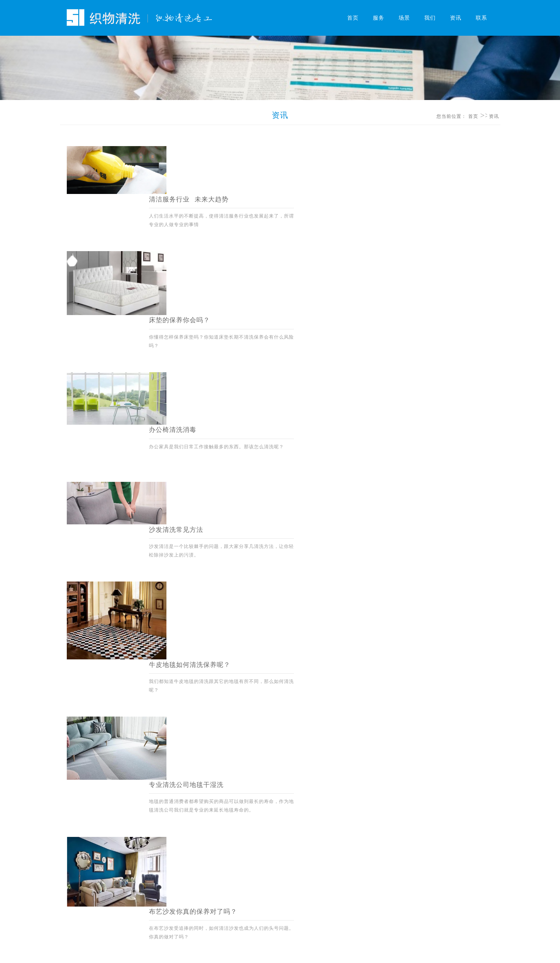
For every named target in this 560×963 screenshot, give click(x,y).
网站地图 (232, 917)
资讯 (456, 18)
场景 (404, 18)
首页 (353, 18)
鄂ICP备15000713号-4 (301, 952)
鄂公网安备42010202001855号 (360, 952)
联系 (481, 18)
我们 (430, 18)
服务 (379, 18)
